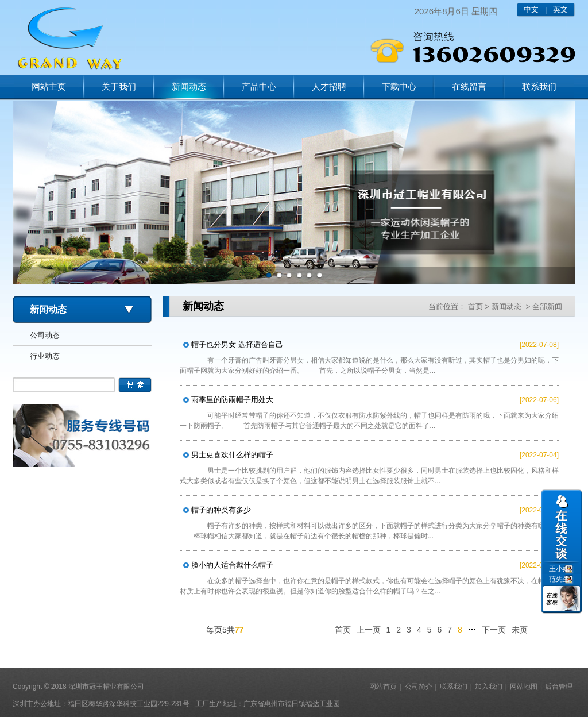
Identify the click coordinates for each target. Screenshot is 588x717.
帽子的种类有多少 (221, 510)
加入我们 (489, 687)
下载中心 (399, 86)
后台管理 (559, 687)
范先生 (559, 579)
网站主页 (49, 86)
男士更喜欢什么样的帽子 (232, 455)
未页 (520, 630)
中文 (531, 9)
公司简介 (419, 687)
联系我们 (539, 86)
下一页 (494, 630)
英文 (560, 9)
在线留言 (469, 86)
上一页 (369, 630)
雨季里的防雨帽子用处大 (232, 400)
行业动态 (45, 356)
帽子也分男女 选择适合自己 (237, 344)
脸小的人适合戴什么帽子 (232, 565)
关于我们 (119, 86)
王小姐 (559, 569)
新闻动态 (189, 86)
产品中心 (259, 86)
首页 (475, 307)
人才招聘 (329, 86)
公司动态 (45, 335)
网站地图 (524, 687)
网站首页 (383, 687)
